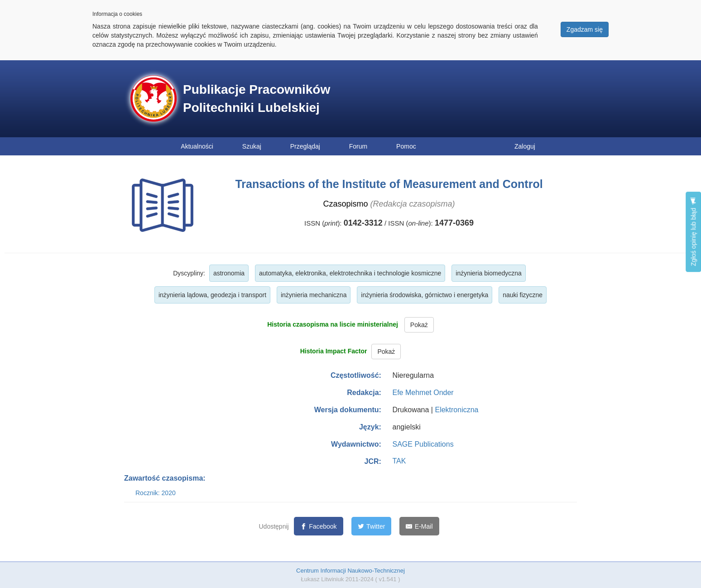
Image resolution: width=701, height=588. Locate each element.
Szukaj (252, 146)
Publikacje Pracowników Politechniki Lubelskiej (257, 99)
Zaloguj (525, 146)
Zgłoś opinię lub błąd (693, 232)
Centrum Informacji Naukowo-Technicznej (350, 571)
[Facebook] (319, 526)
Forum (358, 146)
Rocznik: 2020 (156, 493)
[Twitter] (372, 526)
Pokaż (419, 325)
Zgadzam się (585, 29)
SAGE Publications (423, 444)
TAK (399, 461)
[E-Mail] (419, 526)
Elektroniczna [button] (456, 410)
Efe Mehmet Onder (423, 393)
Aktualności (197, 146)
